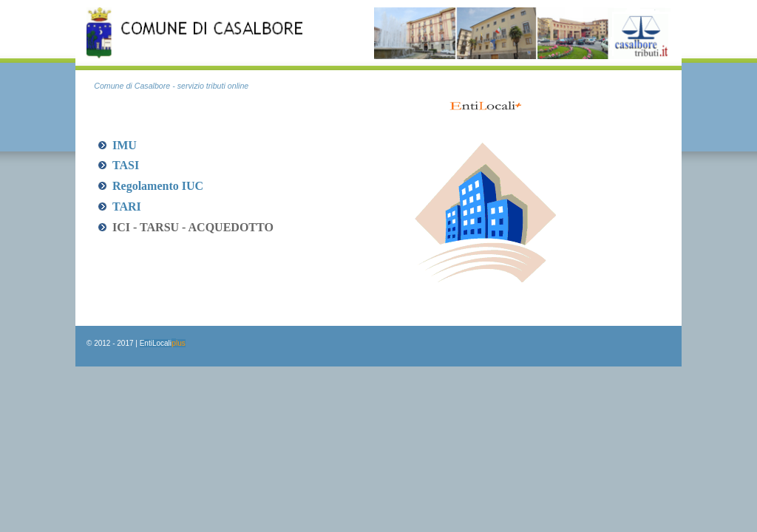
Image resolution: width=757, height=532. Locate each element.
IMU (125, 145)
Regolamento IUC (158, 186)
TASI (126, 165)
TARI (127, 207)
